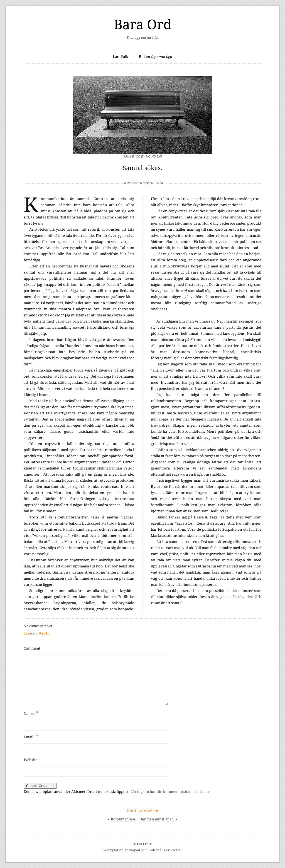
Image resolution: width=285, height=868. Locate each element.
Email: (31, 737)
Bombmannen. (123, 819)
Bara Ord (143, 25)
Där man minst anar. (157, 819)
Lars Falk (121, 57)
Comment (32, 648)
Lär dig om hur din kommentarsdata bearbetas (170, 792)
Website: (31, 760)
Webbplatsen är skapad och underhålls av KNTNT (142, 850)
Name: (31, 713)
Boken (156, 57)
